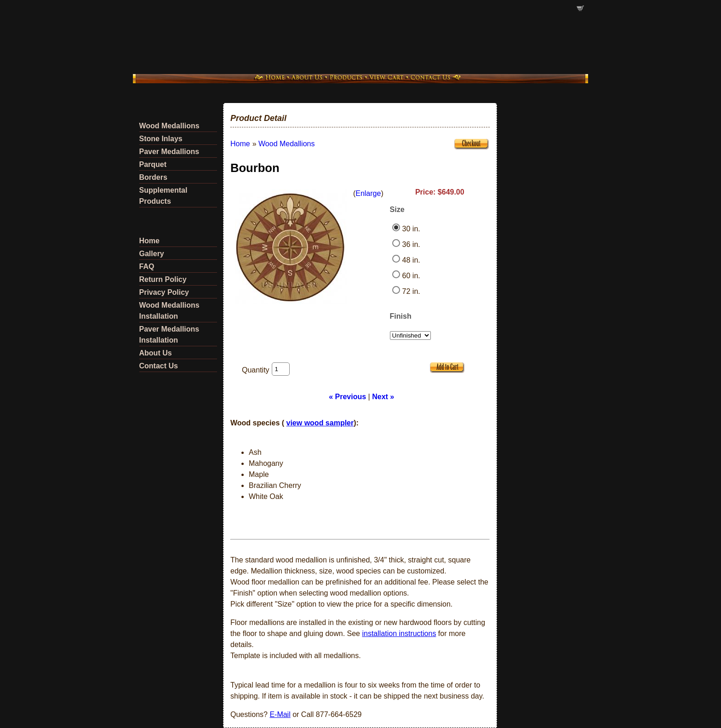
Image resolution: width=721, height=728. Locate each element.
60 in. (411, 276)
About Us (156, 353)
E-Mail (280, 714)
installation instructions (399, 633)
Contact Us (159, 366)
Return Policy (163, 279)
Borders (153, 177)
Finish (401, 316)
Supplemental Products (163, 196)
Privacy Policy (164, 292)
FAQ (147, 267)
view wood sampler (320, 423)
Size (397, 209)
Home (149, 241)
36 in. (411, 244)
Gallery (152, 254)
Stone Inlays (161, 139)
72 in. (411, 291)
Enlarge (368, 193)
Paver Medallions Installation (169, 335)
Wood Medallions (169, 126)
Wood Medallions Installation (169, 311)
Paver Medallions (169, 152)
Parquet (153, 164)
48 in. (411, 260)
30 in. (411, 229)
